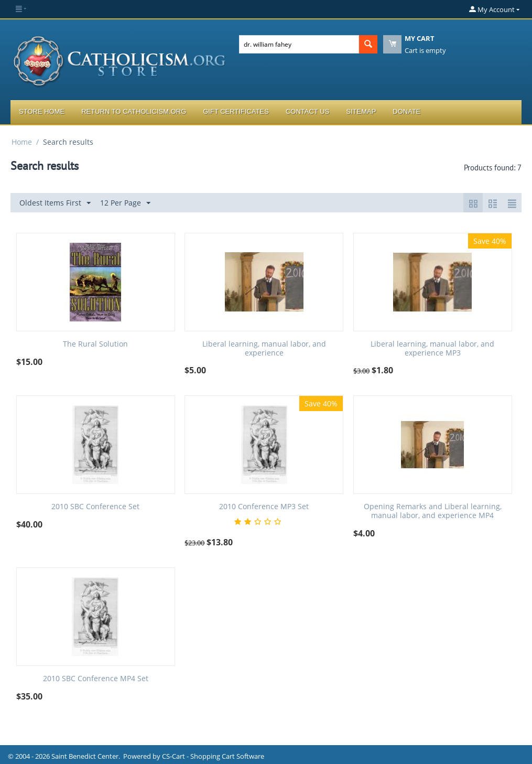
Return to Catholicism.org (134, 111)
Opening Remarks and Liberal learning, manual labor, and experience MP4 (433, 511)
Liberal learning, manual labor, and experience (264, 349)
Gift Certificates (236, 111)
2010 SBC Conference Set (95, 507)
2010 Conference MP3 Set (264, 507)
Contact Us (307, 111)
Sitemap (361, 111)
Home (22, 142)
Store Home (42, 111)
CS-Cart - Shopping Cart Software (213, 756)
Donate (406, 111)
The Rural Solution (95, 344)
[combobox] (299, 44)
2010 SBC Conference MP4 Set (96, 679)
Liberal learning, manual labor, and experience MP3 (432, 349)
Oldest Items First (55, 203)
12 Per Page (125, 203)
